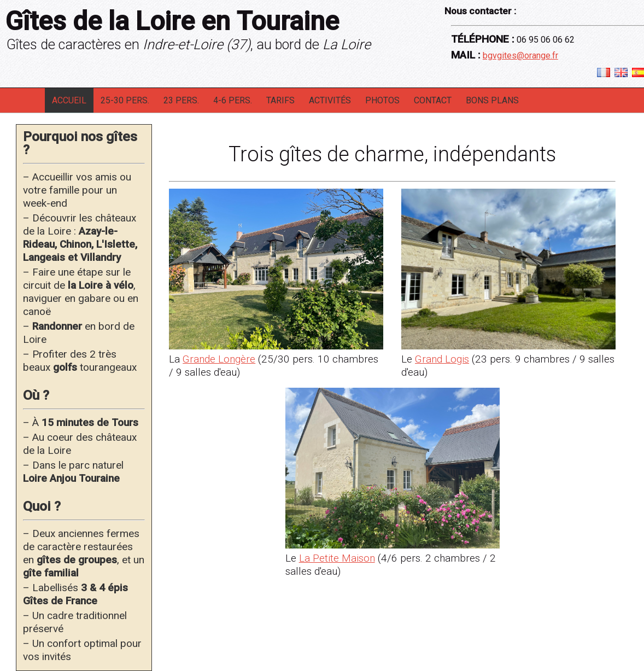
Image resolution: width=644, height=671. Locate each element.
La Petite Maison (337, 558)
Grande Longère (219, 359)
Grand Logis (442, 359)
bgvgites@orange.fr (520, 56)
